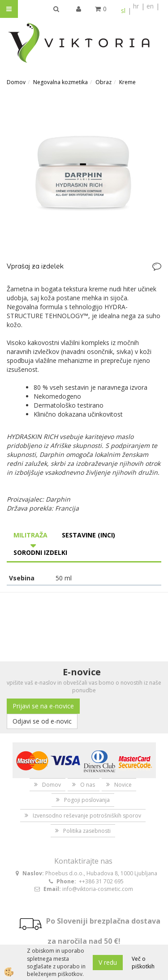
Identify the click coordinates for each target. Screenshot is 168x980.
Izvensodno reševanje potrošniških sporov (87, 816)
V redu (108, 962)
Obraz (103, 82)
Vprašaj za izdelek (35, 266)
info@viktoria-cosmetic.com (98, 889)
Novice (123, 785)
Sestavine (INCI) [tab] (88, 535)
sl (123, 11)
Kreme (127, 82)
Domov (16, 82)
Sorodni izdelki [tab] (40, 552)
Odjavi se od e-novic (42, 721)
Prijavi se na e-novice (43, 706)
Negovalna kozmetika (60, 82)
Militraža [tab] (30, 535)
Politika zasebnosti (87, 831)
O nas (88, 785)
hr (136, 6)
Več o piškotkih (143, 963)
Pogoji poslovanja (87, 800)
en (150, 6)
